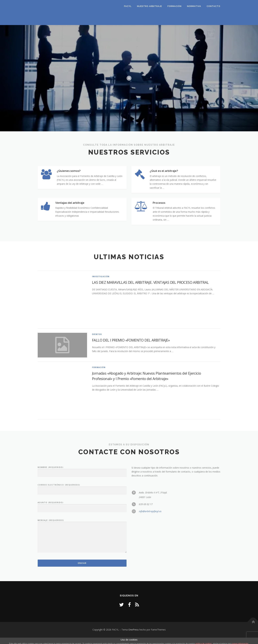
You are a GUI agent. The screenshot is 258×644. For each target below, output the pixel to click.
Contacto (213, 6)
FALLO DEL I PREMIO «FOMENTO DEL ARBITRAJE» (131, 347)
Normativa (194, 6)
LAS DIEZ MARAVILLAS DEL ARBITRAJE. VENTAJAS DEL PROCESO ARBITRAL (150, 289)
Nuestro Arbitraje (149, 6)
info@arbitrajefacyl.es (150, 518)
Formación (174, 6)
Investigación (101, 283)
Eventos (97, 341)
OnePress (134, 636)
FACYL (128, 6)
